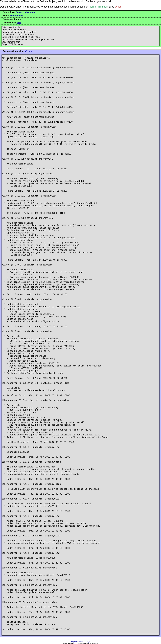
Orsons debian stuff (26, 12)
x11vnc (29, 51)
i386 (19, 23)
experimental (16, 16)
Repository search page (80, 641)
